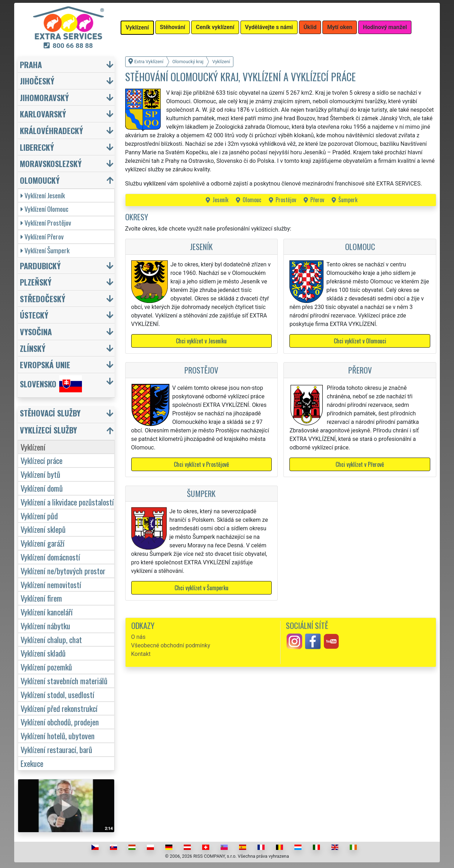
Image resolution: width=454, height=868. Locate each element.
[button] (67, 414)
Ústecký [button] (34, 315)
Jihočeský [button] (37, 81)
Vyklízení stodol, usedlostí (57, 694)
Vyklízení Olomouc (45, 209)
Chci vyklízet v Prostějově (201, 464)
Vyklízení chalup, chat (51, 639)
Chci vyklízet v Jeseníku (201, 341)
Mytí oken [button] (340, 27)
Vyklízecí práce (41, 460)
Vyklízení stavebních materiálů (64, 681)
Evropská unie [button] (45, 364)
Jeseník (220, 200)
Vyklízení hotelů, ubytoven (58, 736)
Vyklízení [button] (137, 27)
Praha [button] (31, 64)
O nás (139, 637)
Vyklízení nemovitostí (51, 584)
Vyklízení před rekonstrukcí (59, 708)
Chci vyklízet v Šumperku (201, 588)
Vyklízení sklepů (43, 529)
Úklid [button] (310, 27)
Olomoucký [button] (40, 180)
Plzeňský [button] (36, 282)
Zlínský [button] (33, 348)
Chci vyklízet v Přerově (360, 464)
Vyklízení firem (41, 598)
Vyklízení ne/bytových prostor (63, 571)
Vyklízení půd (39, 516)
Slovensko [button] (51, 384)
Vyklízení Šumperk (45, 250)
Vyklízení (33, 447)
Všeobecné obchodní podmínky (171, 645)
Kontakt (141, 654)
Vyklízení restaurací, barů (56, 749)
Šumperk (348, 200)
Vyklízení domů (42, 488)
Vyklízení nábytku (45, 626)
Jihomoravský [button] (44, 97)
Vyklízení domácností (50, 557)
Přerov (317, 200)
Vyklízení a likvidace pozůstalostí (67, 502)
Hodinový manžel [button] (385, 27)
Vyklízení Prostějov (46, 223)
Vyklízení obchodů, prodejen (60, 722)
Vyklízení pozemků (46, 667)
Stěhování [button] (173, 27)
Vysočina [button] (36, 331)
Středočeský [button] (43, 298)
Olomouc (252, 200)
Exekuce (32, 763)
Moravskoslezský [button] (51, 163)
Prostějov (286, 200)
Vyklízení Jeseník (43, 195)
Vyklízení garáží (43, 543)
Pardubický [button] (40, 266)
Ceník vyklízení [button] (215, 27)
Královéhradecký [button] (51, 130)
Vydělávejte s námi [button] (269, 27)
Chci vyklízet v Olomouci (360, 341)
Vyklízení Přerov (42, 236)
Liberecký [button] (37, 147)
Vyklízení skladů (43, 653)
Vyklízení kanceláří (47, 612)
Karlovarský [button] (43, 114)
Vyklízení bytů (40, 474)
